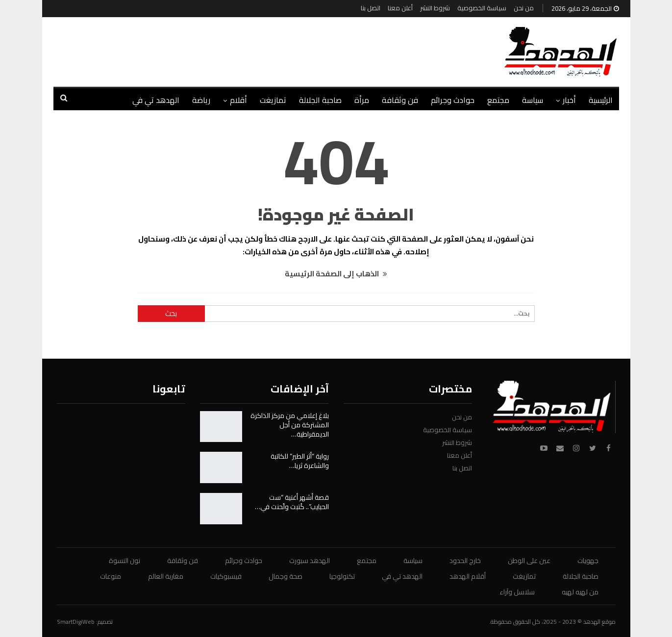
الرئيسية (601, 100)
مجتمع (498, 100)
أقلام (238, 100)
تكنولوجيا (342, 576)
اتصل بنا (371, 8)
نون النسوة (124, 561)
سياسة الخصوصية (482, 8)
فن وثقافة (400, 100)
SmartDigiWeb (76, 622)
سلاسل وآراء (517, 592)
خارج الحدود (465, 561)
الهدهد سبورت (310, 561)
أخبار (569, 100)
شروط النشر (435, 8)
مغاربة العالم (166, 576)
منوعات (111, 576)
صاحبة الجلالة (320, 100)
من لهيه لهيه (580, 592)
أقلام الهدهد (468, 576)
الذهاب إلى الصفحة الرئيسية (336, 274)
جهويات (588, 561)
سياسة (533, 100)
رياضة (201, 100)
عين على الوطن (529, 561)
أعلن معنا (400, 8)
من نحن (524, 8)
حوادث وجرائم (453, 100)
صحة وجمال (286, 576)
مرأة (362, 100)
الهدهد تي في (156, 100)
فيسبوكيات (226, 576)
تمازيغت (273, 100)
